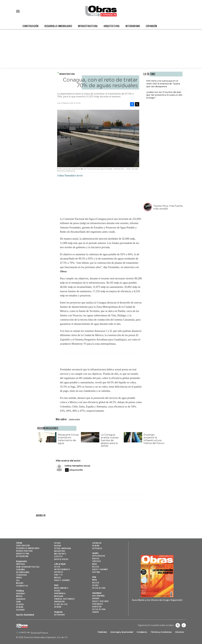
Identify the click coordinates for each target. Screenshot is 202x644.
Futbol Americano (63, 548)
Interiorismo (133, 26)
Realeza (96, 558)
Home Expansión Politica (28, 567)
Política (20, 591)
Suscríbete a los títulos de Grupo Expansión (157, 600)
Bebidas (96, 598)
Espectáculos (99, 556)
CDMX (19, 602)
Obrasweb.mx (184, 625)
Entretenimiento (62, 569)
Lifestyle (58, 556)
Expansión (151, 26)
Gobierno (20, 593)
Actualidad (59, 615)
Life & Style (60, 564)
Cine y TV (58, 575)
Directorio (180, 632)
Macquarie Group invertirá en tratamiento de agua (68, 439)
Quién (95, 553)
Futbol (57, 543)
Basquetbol (60, 551)
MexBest (97, 593)
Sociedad (20, 610)
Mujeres (20, 583)
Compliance (142, 632)
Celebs (95, 585)
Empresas (21, 564)
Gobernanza (60, 593)
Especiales (97, 548)
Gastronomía (98, 596)
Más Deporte (60, 554)
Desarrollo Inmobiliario (58, 26)
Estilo (57, 567)
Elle (94, 577)
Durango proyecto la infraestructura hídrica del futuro (153, 439)
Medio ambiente (61, 588)
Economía (20, 569)
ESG (18, 580)
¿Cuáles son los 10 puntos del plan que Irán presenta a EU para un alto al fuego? (164, 95)
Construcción (30, 26)
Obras (19, 543)
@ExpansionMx (76, 470)
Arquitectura (112, 26)
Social (57, 591)
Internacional (23, 572)
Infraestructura (88, 26)
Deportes (59, 572)
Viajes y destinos (101, 601)
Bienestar (97, 607)
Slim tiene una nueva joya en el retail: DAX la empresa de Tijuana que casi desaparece (163, 84)
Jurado (95, 612)
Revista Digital (61, 559)
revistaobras (178, 625)
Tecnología (21, 575)
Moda (95, 564)
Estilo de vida (99, 588)
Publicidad (102, 632)
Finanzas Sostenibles (64, 599)
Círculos (97, 561)
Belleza (96, 567)
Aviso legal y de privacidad (122, 632)
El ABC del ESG (61, 604)
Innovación (59, 601)
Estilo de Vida (99, 609)
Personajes (98, 604)
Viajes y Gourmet (62, 580)
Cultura (96, 572)
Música (57, 577)
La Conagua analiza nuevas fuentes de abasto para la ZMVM (109, 440)
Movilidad (59, 596)
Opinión (20, 607)
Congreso (21, 599)
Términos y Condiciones (161, 632)
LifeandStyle (22, 586)
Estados (20, 604)
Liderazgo (97, 543)
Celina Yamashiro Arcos (77, 466)
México (19, 596)
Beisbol (58, 546)
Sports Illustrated (25, 615)
